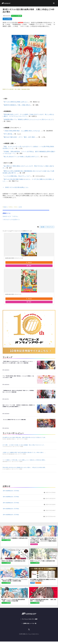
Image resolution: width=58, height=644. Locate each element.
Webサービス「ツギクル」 (11, 216)
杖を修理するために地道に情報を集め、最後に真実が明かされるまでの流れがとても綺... (24, 437)
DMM (29, 266)
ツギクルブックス (50, 227)
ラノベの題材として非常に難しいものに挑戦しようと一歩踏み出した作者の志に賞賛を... (24, 460)
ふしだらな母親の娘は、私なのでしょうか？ (17, 176)
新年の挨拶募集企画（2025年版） (11, 497)
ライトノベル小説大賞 (17, 16)
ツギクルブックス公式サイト (11, 220)
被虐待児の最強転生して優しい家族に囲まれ (17, 105)
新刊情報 (33, 583)
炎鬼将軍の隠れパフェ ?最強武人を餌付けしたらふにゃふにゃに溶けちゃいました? (29, 119)
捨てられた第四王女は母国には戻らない (16, 102)
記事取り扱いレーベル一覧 (30, 623)
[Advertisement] (29, 478)
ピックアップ (38, 583)
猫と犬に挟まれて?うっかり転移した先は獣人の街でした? (21, 157)
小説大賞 (42, 227)
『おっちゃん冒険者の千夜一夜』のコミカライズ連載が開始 (15, 420)
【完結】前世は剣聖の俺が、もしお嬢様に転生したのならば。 (22, 131)
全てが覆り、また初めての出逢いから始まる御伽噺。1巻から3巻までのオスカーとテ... (24, 445)
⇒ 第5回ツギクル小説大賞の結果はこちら (16, 187)
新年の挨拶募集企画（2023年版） (11, 509)
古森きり (6, 207)
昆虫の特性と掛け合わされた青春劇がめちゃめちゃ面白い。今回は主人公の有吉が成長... (24, 467)
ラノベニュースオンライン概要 (30, 619)
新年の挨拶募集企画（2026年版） (11, 491)
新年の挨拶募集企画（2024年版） (11, 503)
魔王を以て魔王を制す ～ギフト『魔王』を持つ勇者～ (20, 137)
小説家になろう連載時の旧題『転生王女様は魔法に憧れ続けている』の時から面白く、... (24, 452)
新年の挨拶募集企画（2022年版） (11, 515)
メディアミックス (34, 544)
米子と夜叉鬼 (8, 134)
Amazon (29, 262)
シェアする (7, 19)
